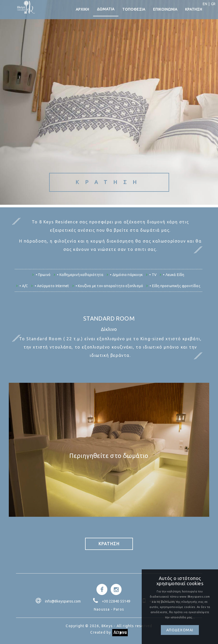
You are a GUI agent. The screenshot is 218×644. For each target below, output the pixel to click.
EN (204, 4)
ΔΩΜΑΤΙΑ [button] (106, 10)
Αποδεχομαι (180, 630)
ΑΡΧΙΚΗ (82, 10)
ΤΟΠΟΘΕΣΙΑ (134, 10)
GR (213, 4)
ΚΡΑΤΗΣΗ (194, 10)
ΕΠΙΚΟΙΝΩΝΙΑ (165, 10)
